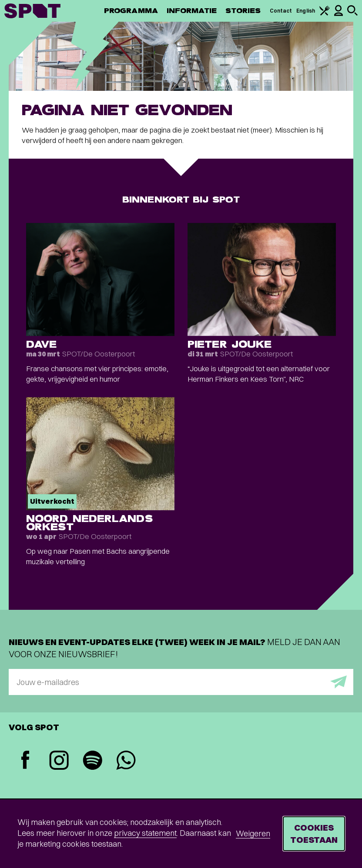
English (306, 11)
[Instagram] (59, 761)
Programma (131, 11)
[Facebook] (25, 761)
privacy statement (145, 833)
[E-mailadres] (181, 682)
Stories (243, 11)
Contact (281, 11)
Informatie (192, 11)
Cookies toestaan (314, 833)
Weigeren (253, 833)
